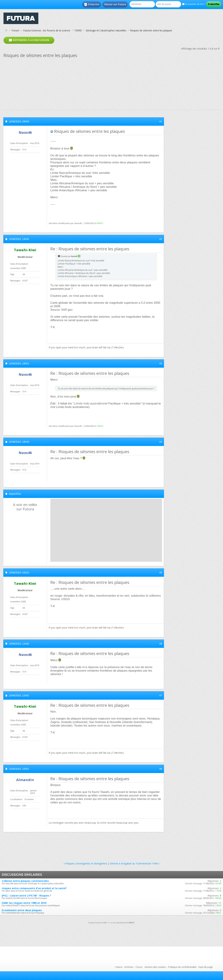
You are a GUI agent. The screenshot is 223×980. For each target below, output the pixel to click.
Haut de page (206, 967)
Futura (119, 967)
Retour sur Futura (115, 4)
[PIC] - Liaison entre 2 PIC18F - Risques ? (26, 896)
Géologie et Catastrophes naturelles (106, 30)
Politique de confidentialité (182, 967)
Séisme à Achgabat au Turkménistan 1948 (134, 863)
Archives (129, 967)
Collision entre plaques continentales (25, 881)
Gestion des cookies (155, 967)
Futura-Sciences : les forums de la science (47, 30)
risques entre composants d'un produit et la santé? (34, 888)
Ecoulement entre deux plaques (22, 910)
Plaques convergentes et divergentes (86, 863)
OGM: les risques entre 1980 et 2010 (24, 903)
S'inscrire (92, 5)
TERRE (78, 30)
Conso (139, 967)
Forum (15, 30)
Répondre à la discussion (29, 40)
